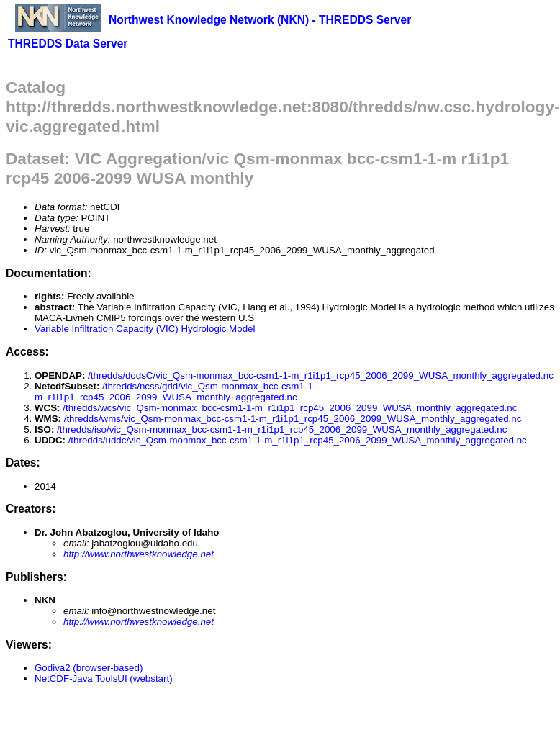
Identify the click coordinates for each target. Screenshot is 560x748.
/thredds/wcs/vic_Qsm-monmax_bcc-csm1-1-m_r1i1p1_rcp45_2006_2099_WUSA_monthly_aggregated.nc (290, 408)
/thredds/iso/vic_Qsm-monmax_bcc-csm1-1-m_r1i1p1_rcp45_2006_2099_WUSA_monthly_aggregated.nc (282, 429)
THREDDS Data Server (68, 44)
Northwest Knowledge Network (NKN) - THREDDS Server (260, 20)
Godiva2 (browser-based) (89, 668)
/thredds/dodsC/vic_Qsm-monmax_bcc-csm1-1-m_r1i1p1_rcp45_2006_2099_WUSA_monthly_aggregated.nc (321, 375)
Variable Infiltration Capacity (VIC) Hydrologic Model (145, 329)
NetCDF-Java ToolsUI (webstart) (104, 679)
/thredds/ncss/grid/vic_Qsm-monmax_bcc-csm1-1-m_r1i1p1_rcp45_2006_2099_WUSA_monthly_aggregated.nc (175, 392)
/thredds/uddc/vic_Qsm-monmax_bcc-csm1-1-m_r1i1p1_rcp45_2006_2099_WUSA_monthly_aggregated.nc (298, 440)
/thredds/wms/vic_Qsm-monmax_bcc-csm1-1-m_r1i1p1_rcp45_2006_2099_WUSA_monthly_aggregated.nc (293, 419)
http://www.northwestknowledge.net (139, 554)
